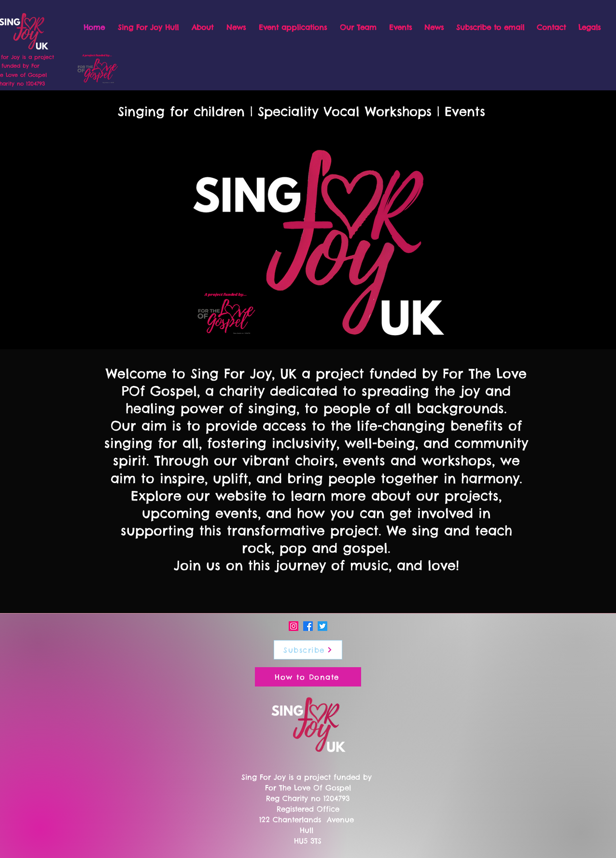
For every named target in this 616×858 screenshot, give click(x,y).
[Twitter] (322, 626)
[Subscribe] (308, 650)
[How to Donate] (308, 677)
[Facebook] (308, 626)
